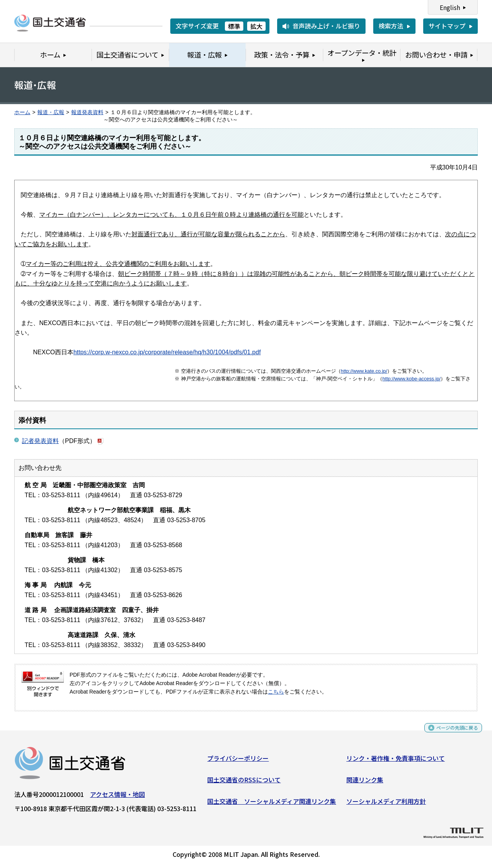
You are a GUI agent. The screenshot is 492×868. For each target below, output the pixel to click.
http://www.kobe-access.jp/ (412, 379)
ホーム (22, 112)
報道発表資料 (87, 112)
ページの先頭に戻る (451, 733)
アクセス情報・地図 (117, 797)
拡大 (256, 26)
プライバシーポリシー (238, 761)
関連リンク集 (365, 783)
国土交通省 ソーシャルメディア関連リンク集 (272, 804)
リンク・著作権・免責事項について (396, 761)
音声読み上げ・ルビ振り (326, 26)
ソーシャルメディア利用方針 (386, 804)
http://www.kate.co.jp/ (364, 371)
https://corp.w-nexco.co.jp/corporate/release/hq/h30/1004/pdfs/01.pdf (167, 352)
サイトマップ (447, 26)
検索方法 (391, 26)
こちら (276, 692)
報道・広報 (51, 112)
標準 (234, 26)
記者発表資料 (40, 441)
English (450, 7)
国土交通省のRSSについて (244, 783)
